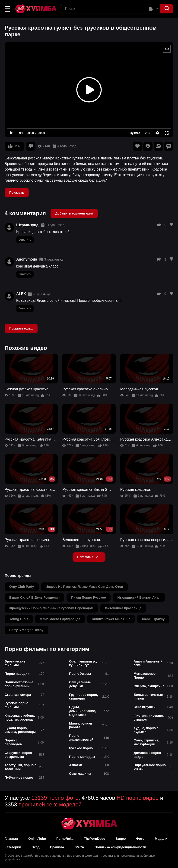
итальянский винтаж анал (139, 597)
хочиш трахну (153, 619)
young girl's (19, 619)
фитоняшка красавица (123, 608)
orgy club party (22, 587)
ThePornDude (95, 839)
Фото (140, 839)
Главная (11, 839)
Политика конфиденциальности (120, 847)
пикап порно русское (88, 597)
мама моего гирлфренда (60, 619)
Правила (57, 847)
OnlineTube (37, 839)
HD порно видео (138, 798)
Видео (121, 839)
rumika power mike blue (111, 619)
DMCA (79, 847)
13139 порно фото (55, 798)
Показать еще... (21, 328)
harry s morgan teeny (26, 630)
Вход (36, 847)
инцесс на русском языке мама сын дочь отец (84, 587)
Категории (13, 847)
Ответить (25, 240)
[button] (7, 9)
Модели (161, 839)
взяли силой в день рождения (34, 597)
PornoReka (65, 839)
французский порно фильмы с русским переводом (51, 608)
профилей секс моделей (50, 804)
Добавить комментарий (74, 213)
